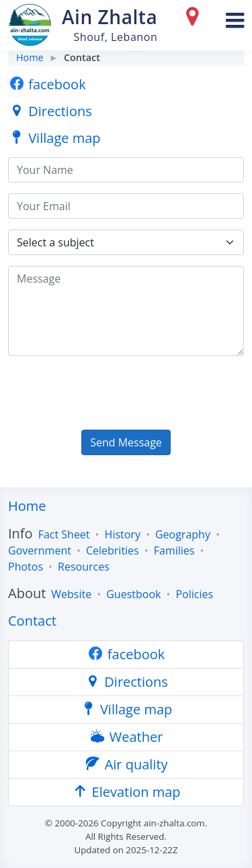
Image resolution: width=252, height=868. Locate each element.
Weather (126, 737)
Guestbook (133, 594)
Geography (183, 534)
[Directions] (195, 19)
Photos (26, 567)
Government (40, 550)
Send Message (126, 442)
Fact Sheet (64, 534)
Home (30, 57)
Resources (84, 567)
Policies (194, 594)
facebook (47, 84)
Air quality (126, 764)
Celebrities (113, 550)
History (123, 534)
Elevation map (126, 792)
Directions (50, 111)
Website (71, 594)
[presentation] (110, 393)
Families (174, 550)
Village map (54, 138)
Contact (32, 621)
